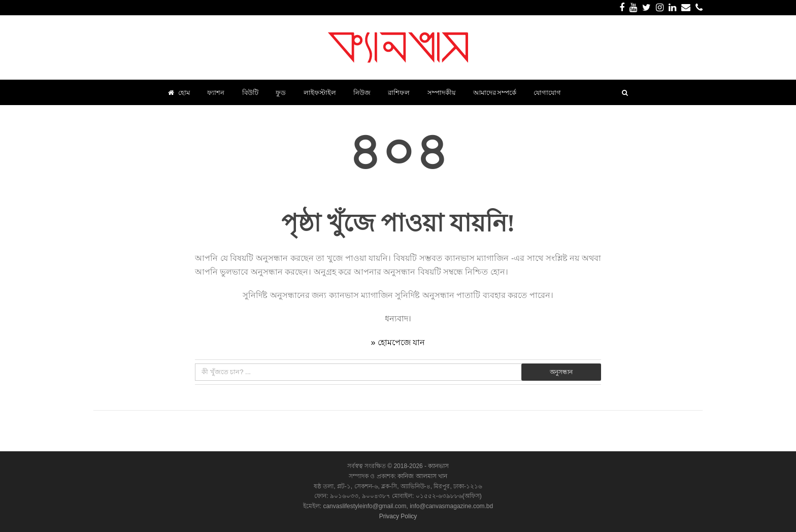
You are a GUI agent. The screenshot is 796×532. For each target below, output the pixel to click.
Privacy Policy (398, 516)
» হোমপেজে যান (398, 342)
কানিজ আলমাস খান (422, 476)
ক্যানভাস (438, 466)
